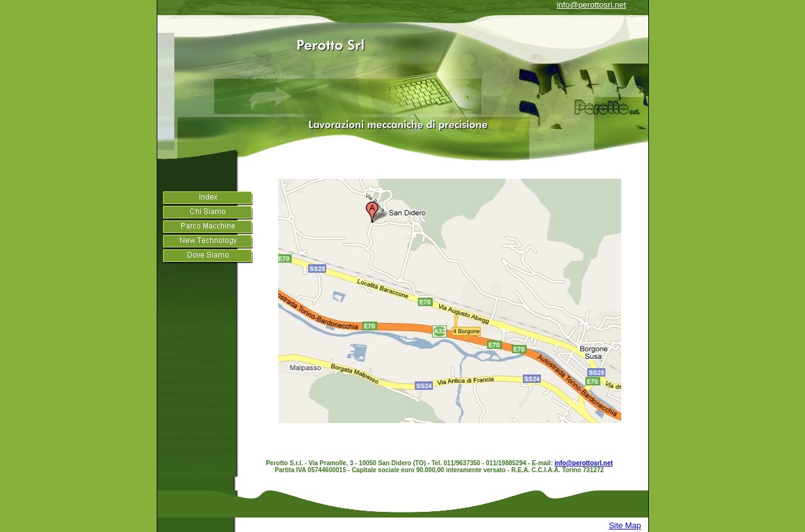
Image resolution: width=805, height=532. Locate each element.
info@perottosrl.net (591, 5)
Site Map (625, 525)
